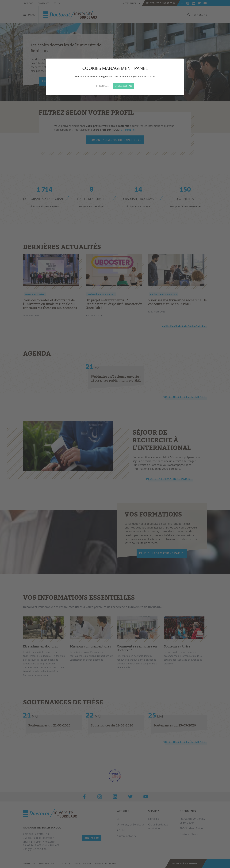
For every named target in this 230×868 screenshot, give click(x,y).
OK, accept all (124, 86)
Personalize (102, 86)
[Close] (115, 434)
